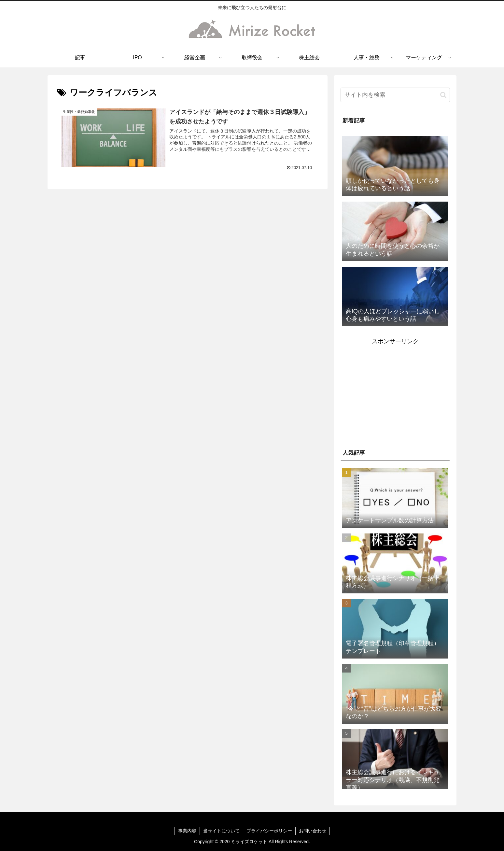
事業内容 (187, 831)
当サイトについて (221, 831)
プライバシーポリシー (269, 831)
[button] (443, 95)
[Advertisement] (395, 392)
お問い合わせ (313, 831)
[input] (395, 95)
